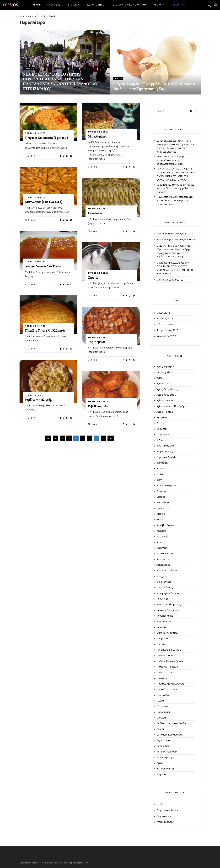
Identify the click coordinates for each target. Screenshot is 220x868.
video (160, 378)
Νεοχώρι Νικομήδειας (169, 610)
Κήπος (160, 542)
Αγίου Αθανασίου (166, 395)
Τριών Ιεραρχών (166, 757)
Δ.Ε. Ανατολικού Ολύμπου (130, 5)
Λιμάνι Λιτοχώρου (167, 570)
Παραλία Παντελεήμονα (170, 684)
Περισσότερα (177, 5)
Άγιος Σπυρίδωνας (167, 389)
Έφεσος (161, 497)
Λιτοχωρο (162, 576)
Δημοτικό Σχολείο (166, 457)
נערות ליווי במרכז (164, 246)
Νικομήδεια (163, 627)
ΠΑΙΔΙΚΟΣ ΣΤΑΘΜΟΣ (169, 650)
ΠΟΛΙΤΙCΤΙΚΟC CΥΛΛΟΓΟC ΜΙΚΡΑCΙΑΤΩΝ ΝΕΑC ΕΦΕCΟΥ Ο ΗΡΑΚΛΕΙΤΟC (175, 270)
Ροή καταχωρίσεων (167, 810)
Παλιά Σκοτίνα (165, 672)
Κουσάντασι (163, 559)
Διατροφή (162, 463)
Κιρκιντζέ (177, 280)
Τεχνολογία (163, 740)
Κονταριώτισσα (165, 553)
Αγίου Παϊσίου (165, 412)
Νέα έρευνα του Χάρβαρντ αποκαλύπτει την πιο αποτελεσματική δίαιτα (172, 160)
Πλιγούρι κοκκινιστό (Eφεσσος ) (47, 138)
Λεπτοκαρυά (163, 565)
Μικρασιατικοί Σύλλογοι (170, 263)
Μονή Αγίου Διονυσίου (169, 593)
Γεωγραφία (163, 434)
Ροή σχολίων (164, 816)
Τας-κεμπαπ (96, 342)
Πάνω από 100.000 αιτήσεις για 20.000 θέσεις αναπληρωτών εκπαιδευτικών (174, 200)
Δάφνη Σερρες (165, 451)
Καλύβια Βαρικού (166, 525)
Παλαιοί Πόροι (165, 655)
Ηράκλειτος (163, 508)
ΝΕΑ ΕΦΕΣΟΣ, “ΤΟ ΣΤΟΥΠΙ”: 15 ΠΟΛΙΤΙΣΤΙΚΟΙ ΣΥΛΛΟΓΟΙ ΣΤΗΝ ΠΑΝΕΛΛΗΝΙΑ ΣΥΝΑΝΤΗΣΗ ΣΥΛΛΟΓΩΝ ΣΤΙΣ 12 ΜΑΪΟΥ (60, 81)
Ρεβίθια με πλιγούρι (39, 400)
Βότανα (161, 423)
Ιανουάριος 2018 (166, 336)
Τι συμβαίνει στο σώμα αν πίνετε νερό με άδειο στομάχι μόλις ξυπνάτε (175, 188)
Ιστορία (161, 519)
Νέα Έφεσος (53, 5)
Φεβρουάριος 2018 (167, 330)
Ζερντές (93, 277)
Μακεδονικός (164, 582)
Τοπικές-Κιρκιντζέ (35, 133)
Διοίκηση (161, 474)
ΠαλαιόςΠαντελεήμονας (170, 661)
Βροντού (162, 429)
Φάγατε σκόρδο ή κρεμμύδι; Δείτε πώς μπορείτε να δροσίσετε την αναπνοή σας (155, 86)
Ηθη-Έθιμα (163, 502)
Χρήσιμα (118, 78)
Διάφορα (161, 468)
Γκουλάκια (95, 213)
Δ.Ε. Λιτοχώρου (96, 5)
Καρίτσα (161, 531)
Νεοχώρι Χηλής (187, 239)
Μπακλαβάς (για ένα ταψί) (44, 202)
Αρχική (37, 5)
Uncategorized (165, 372)
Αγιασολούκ (186, 233)
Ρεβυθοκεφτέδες (99, 406)
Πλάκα (160, 701)
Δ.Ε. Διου (74, 5)
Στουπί (161, 729)
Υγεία (160, 763)
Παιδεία (161, 644)
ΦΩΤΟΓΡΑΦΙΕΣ (165, 768)
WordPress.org (165, 822)
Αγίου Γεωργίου (165, 400)
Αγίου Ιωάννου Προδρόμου (172, 406)
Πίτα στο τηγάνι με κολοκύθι (45, 331)
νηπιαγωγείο (164, 621)
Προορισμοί (163, 712)
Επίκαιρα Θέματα (166, 485)
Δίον (159, 480)
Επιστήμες (162, 491)
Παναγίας (162, 678)
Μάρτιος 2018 (165, 324)
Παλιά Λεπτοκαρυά (167, 667)
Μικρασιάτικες (165, 587)
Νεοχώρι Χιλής (165, 616)
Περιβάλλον (163, 695)
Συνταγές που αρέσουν (170, 735)
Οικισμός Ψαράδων (167, 633)
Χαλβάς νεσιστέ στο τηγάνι (43, 266)
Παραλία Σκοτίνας (167, 689)
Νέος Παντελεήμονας (169, 604)
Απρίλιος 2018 (165, 318)
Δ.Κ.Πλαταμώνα (165, 446)
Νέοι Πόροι (163, 599)
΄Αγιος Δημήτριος (166, 366)
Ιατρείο (161, 514)
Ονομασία (162, 638)
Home (22, 16)
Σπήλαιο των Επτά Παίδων (172, 723)
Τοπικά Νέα (29, 69)
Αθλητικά (162, 417)
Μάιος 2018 (163, 313)
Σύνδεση (161, 804)
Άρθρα (158, 5)
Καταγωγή (162, 536)
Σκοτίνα (161, 718)
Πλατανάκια (163, 706)
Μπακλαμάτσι (97, 136)
